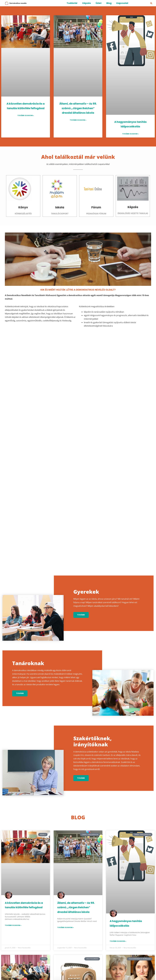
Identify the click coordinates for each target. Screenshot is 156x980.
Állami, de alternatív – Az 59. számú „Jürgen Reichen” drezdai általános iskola (78, 108)
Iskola (60, 207)
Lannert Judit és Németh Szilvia (130, 890)
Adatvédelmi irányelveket (110, 966)
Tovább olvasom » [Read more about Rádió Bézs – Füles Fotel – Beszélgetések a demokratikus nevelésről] (66, 914)
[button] (151, 3)
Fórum (96, 207)
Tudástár (72, 3)
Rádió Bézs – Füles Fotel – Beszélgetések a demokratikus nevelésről (78, 894)
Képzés (87, 3)
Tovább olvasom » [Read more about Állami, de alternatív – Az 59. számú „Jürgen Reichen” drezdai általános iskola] (78, 120)
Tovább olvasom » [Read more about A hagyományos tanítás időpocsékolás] (130, 134)
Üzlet (99, 3)
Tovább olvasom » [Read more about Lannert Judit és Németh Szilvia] (118, 902)
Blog (109, 3)
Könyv (23, 207)
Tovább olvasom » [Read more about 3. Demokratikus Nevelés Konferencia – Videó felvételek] (13, 885)
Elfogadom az (103, 966)
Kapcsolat (122, 3)
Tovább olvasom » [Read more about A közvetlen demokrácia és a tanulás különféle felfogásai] (26, 115)
